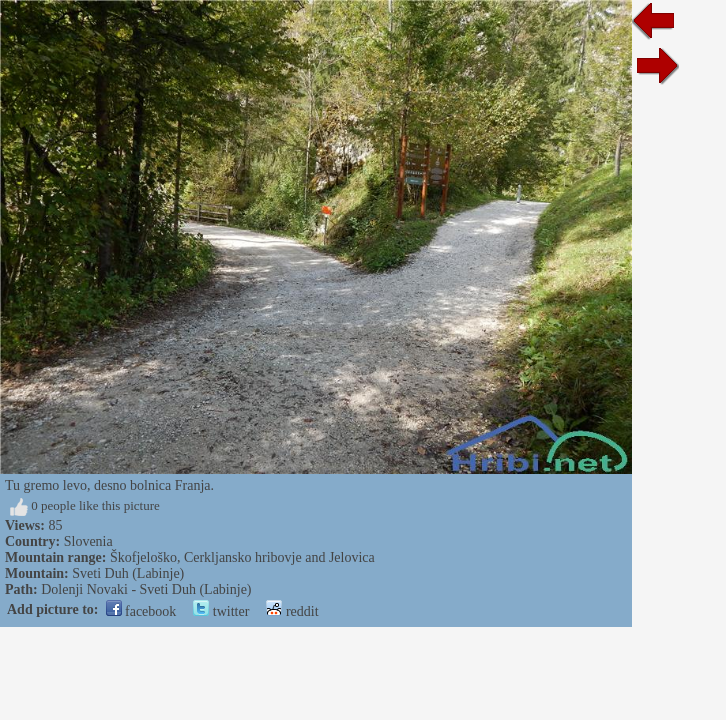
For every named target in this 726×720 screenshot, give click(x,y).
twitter (221, 611)
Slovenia (88, 541)
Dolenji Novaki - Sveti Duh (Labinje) (146, 589)
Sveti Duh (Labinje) (128, 573)
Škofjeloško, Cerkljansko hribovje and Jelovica (242, 557)
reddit (292, 611)
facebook (141, 611)
